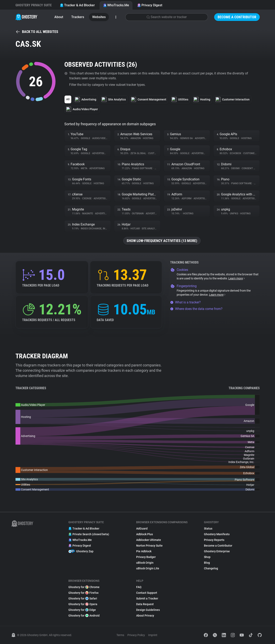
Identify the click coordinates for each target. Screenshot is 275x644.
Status (208, 528)
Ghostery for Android (84, 616)
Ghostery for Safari (83, 598)
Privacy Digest (150, 5)
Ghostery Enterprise (217, 551)
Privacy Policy (136, 635)
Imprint (153, 635)
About (59, 17)
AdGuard (142, 528)
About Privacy (145, 616)
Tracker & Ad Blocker (77, 5)
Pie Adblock (144, 551)
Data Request (145, 604)
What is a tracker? (185, 302)
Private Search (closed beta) (89, 534)
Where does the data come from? (196, 309)
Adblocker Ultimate (149, 540)
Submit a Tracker (147, 598)
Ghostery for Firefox (83, 593)
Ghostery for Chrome (84, 587)
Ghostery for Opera (83, 604)
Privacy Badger (146, 557)
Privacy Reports (214, 540)
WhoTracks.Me (116, 5)
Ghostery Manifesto (217, 534)
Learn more (237, 278)
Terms (120, 635)
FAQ (139, 587)
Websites (99, 17)
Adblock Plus (145, 534)
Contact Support (147, 593)
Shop (207, 557)
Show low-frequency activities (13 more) (162, 241)
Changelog (211, 568)
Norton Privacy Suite (149, 546)
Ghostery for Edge (82, 610)
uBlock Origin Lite (148, 568)
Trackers (78, 17)
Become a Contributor (237, 17)
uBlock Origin (145, 563)
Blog (207, 563)
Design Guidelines (148, 610)
